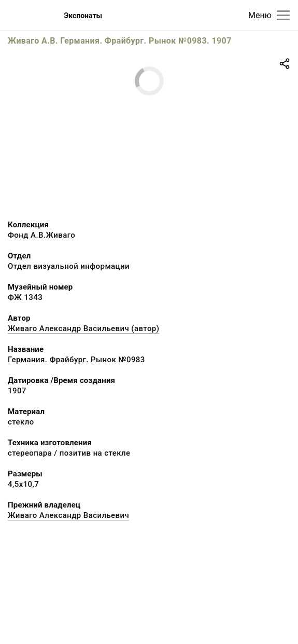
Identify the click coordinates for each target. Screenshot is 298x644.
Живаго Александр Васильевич (68, 515)
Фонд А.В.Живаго (41, 235)
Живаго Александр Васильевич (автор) (83, 328)
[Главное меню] (283, 15)
